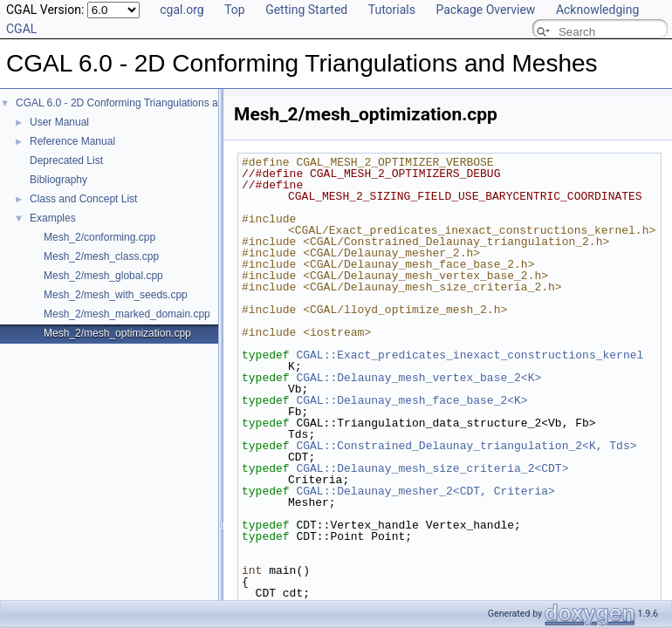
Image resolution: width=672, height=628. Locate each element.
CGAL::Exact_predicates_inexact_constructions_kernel (470, 355)
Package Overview (485, 10)
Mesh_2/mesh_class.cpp (101, 256)
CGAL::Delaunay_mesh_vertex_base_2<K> (418, 378)
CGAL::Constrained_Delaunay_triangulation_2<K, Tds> (466, 446)
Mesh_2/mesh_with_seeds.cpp (116, 295)
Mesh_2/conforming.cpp (99, 237)
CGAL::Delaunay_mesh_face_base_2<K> (411, 400)
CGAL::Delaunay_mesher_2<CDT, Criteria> (425, 491)
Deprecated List (66, 160)
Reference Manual (72, 141)
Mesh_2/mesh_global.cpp (103, 276)
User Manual (59, 122)
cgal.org (182, 10)
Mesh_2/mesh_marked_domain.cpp (127, 314)
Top (235, 10)
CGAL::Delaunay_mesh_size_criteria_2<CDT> (432, 468)
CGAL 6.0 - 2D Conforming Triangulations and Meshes (142, 103)
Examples (53, 218)
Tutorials (392, 10)
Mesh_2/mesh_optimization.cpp (117, 333)
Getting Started (306, 10)
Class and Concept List (83, 199)
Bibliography (58, 180)
